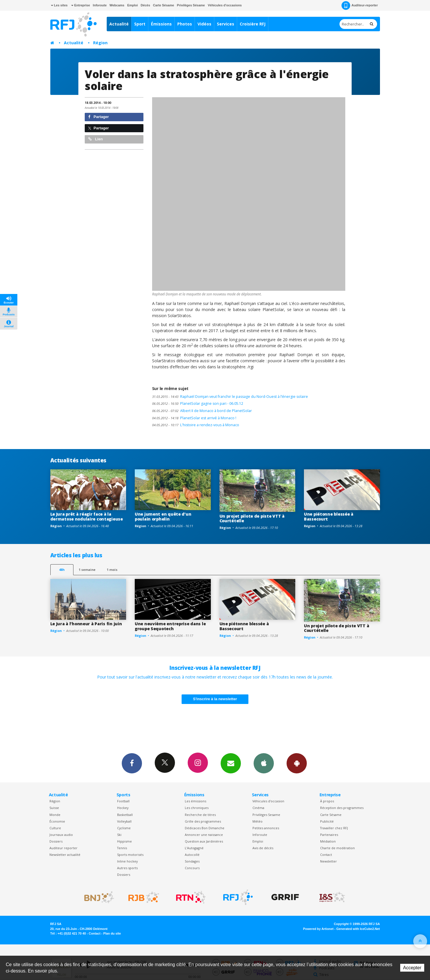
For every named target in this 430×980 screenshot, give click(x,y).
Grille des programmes (203, 821)
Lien (95, 139)
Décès (145, 5)
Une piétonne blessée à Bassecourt (329, 516)
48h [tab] (62, 570)
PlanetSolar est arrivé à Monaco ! (194, 418)
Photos (185, 24)
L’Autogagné (194, 848)
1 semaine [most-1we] (87, 570)
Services (226, 24)
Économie (57, 821)
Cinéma (258, 808)
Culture (55, 828)
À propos (327, 801)
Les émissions (195, 801)
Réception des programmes (342, 808)
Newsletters (231, 763)
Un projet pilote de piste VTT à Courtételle (252, 519)
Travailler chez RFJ (334, 828)
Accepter (412, 968)
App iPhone (264, 763)
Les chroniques (197, 808)
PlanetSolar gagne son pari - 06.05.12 (198, 403)
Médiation (328, 841)
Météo (258, 821)
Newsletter (329, 861)
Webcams (117, 5)
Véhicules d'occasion (268, 801)
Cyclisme (124, 828)
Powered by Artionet (318, 929)
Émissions (161, 24)
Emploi (133, 5)
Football (123, 801)
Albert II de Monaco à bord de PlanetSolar (202, 411)
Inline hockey (127, 861)
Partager (98, 117)
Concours (192, 868)
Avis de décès (263, 848)
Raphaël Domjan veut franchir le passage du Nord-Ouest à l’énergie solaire (230, 397)
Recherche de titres (200, 815)
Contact (326, 855)
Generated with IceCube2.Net (358, 929)
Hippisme (124, 841)
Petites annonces (266, 828)
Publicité (327, 821)
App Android (297, 763)
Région (100, 43)
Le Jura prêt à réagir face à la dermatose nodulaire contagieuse (87, 516)
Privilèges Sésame (191, 5)
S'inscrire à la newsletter (215, 699)
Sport (140, 24)
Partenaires (329, 835)
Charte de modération (337, 848)
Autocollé (192, 855)
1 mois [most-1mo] (112, 570)
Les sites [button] (59, 5)
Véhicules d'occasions (225, 5)
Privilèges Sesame (266, 815)
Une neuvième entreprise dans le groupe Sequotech (170, 626)
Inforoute (100, 5)
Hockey (123, 808)
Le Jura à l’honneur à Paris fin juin (86, 624)
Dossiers (56, 841)
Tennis (122, 848)
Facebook (132, 763)
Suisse (54, 808)
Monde (55, 815)
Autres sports (127, 868)
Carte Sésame (164, 5)
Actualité (119, 24)
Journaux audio (61, 835)
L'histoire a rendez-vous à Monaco (196, 425)
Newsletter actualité (65, 855)
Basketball (125, 815)
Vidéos (204, 24)
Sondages (192, 861)
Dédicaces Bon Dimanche (205, 828)
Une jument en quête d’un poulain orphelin (163, 516)
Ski (119, 835)
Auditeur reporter (63, 848)
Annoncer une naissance (204, 835)
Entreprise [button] (81, 5)
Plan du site (112, 933)
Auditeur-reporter (360, 5)
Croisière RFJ (253, 24)
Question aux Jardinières (204, 841)
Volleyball (124, 821)
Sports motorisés (130, 855)
